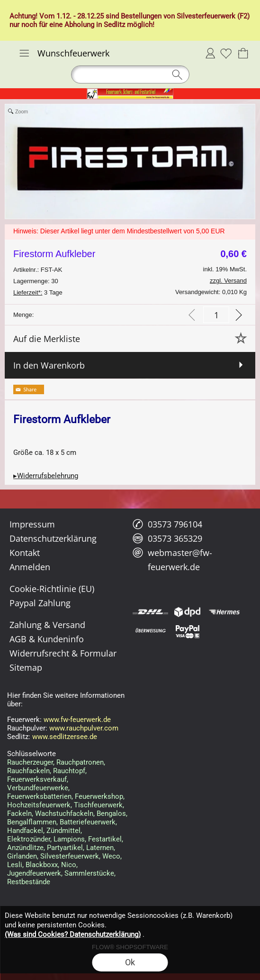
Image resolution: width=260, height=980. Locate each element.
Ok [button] (130, 962)
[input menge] (216, 315)
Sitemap (26, 667)
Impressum (32, 524)
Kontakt (25, 553)
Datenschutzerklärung (53, 538)
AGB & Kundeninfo (47, 639)
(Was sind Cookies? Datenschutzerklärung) (73, 934)
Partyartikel (65, 848)
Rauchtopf (69, 771)
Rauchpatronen (80, 762)
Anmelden (210, 53)
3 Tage (38, 292)
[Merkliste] (226, 53)
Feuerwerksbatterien (39, 796)
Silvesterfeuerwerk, (70, 856)
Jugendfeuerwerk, (35, 873)
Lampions (69, 839)
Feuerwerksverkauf (37, 779)
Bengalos (111, 814)
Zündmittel (63, 831)
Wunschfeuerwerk (73, 53)
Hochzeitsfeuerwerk (39, 805)
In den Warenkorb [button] (49, 365)
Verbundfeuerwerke (38, 788)
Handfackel (25, 831)
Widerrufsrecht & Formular (63, 653)
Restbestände (29, 882)
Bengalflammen (32, 822)
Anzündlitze (25, 848)
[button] (24, 53)
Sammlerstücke (89, 873)
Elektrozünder (29, 839)
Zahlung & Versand (47, 625)
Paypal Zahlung (40, 603)
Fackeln (19, 814)
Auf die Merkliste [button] (47, 339)
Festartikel (105, 839)
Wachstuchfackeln (64, 814)
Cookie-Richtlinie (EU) (52, 589)
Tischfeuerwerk (98, 805)
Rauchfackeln (28, 771)
